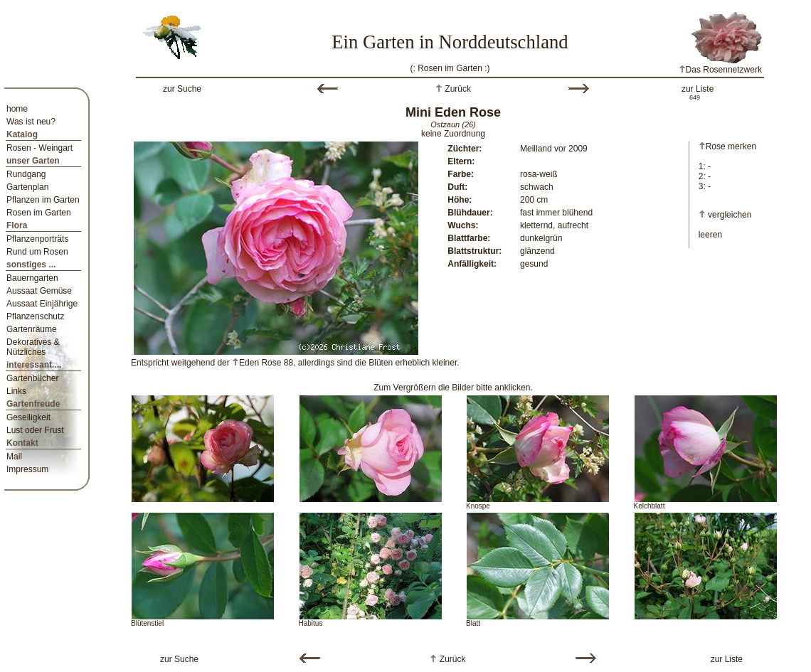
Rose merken (727, 146)
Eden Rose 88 (263, 363)
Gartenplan (27, 187)
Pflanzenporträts (37, 239)
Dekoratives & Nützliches (33, 347)
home (17, 109)
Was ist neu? (31, 122)
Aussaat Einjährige (42, 304)
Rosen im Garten (39, 213)
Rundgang (26, 174)
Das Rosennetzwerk (720, 70)
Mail (14, 457)
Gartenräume (32, 329)
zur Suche (182, 89)
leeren (710, 235)
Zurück (457, 89)
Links (16, 391)
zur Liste (698, 89)
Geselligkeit (28, 417)
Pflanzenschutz (35, 316)
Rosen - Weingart (39, 148)
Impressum (27, 469)
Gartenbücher (32, 378)
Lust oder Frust (35, 430)
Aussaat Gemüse (39, 291)
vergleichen (730, 215)
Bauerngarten (32, 278)
